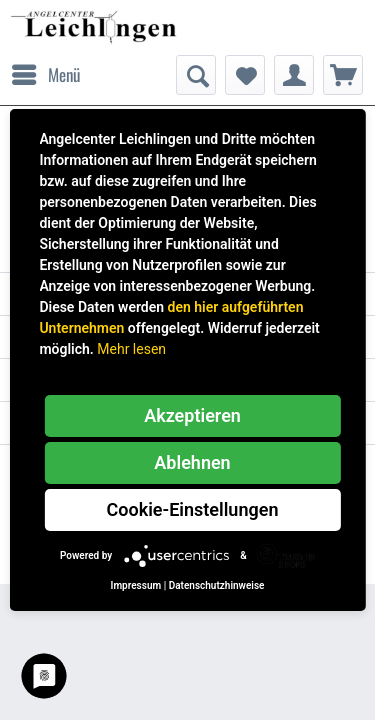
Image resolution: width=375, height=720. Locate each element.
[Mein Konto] (294, 75)
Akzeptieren (192, 415)
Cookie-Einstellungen (193, 509)
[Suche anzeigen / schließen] (196, 75)
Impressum (136, 585)
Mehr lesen (131, 349)
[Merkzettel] (245, 75)
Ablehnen (192, 462)
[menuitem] (45, 75)
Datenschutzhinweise (217, 585)
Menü (46, 73)
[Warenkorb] (343, 75)
